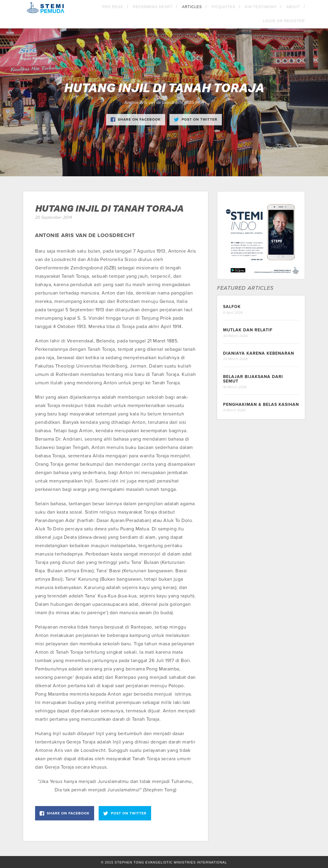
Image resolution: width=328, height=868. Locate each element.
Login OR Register (284, 21)
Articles (192, 7)
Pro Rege (113, 7)
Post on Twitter (196, 119)
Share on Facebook (136, 119)
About (293, 7)
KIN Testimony (261, 7)
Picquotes (223, 7)
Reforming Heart (153, 7)
